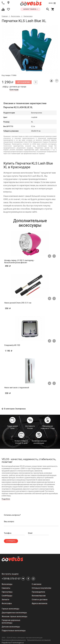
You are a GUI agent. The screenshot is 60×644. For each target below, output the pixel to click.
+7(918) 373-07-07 (11, 579)
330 (14, 393)
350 (14, 308)
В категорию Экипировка (14, 409)
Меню (52, 3)
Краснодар (14, 90)
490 (14, 266)
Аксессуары (16, 16)
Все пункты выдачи (10, 574)
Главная (5, 16)
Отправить (11, 541)
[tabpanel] (30, 50)
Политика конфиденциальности (14, 640)
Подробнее (6, 499)
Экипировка (28, 16)
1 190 (15, 351)
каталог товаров (30, 9)
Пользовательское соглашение (39, 640)
